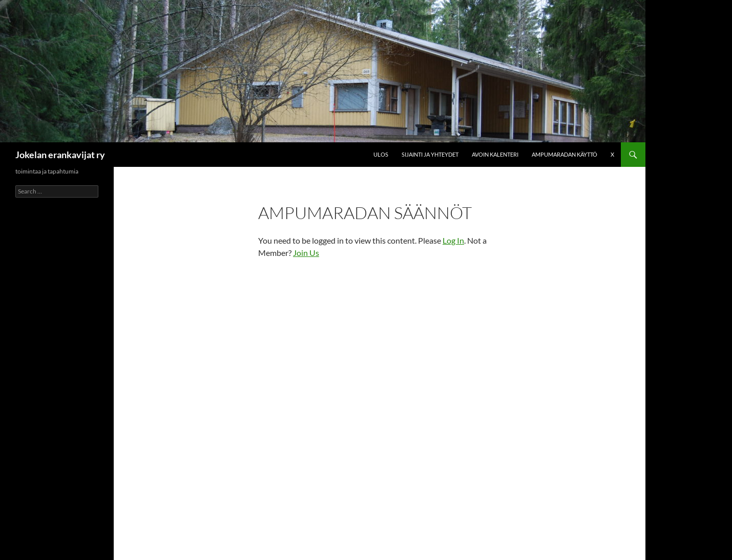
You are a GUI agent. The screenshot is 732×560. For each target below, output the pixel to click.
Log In (453, 240)
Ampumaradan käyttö (564, 154)
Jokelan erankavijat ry (60, 155)
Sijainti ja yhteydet (430, 154)
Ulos (381, 154)
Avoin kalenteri (495, 154)
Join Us (306, 253)
